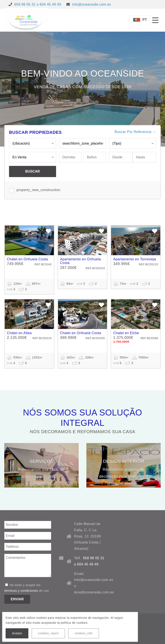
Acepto (17, 633)
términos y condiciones (21, 591)
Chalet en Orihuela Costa (27, 259)
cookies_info (84, 633)
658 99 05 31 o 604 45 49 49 (38, 4)
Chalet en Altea (19, 333)
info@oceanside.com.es (91, 4)
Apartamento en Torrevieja (135, 259)
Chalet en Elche (126, 333)
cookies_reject (48, 633)
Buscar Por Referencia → (135, 132)
